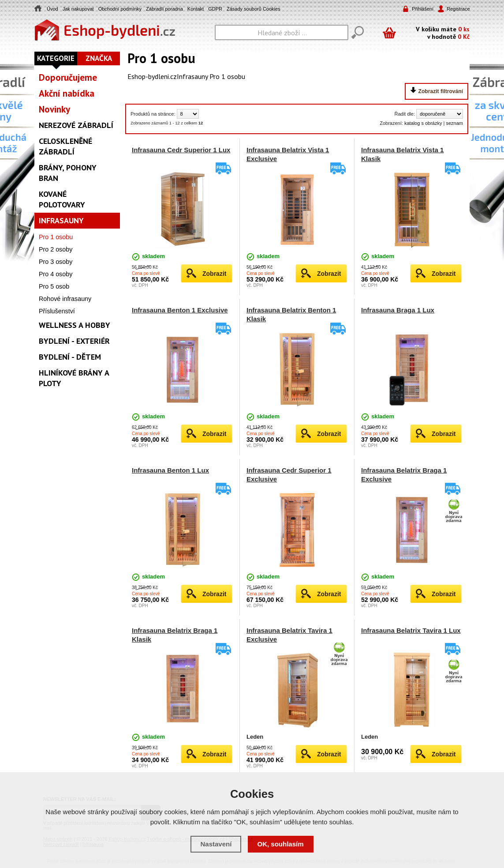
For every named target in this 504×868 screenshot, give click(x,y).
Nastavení (216, 844)
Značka (99, 58)
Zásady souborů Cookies (254, 9)
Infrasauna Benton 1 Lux (170, 470)
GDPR (215, 9)
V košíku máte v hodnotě (443, 32)
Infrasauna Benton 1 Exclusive (180, 310)
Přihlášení (423, 9)
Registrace (458, 9)
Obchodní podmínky (120, 9)
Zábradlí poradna (164, 9)
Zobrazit (214, 274)
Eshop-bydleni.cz (152, 76)
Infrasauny (192, 76)
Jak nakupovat (78, 9)
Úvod (52, 9)
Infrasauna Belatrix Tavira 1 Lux (411, 630)
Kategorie (56, 58)
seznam (454, 123)
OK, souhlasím (281, 844)
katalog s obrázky (423, 123)
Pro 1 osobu (227, 76)
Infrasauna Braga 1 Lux (398, 310)
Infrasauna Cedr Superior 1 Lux (181, 150)
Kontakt (196, 9)
